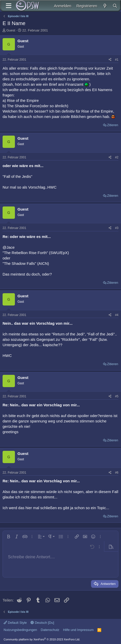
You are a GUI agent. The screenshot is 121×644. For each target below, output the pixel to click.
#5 (117, 396)
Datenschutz (50, 630)
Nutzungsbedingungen (20, 630)
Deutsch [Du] (42, 623)
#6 (117, 473)
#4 (117, 315)
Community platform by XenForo (42, 639)
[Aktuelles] (105, 6)
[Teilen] (110, 60)
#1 (117, 60)
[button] (8, 537)
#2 (117, 157)
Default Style (15, 623)
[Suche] (115, 6)
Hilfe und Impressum (78, 630)
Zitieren (113, 125)
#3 (117, 228)
